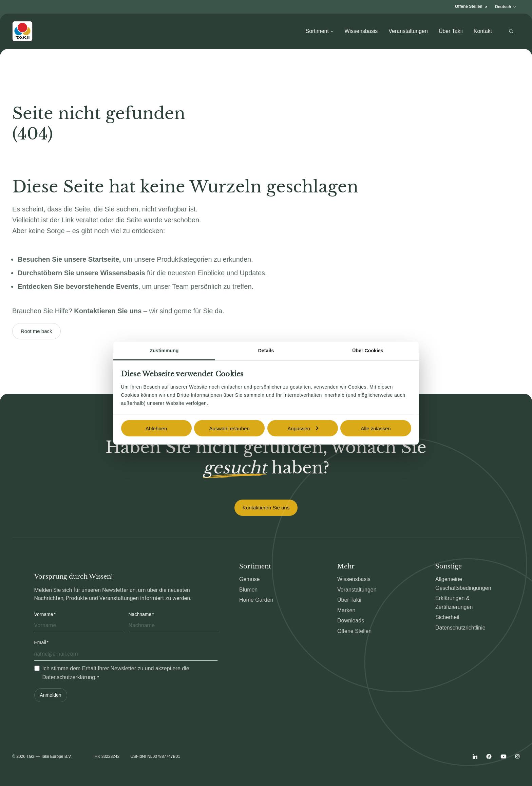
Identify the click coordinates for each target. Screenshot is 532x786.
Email (40, 642)
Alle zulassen (376, 428)
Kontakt (483, 31)
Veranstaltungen (408, 31)
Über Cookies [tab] (368, 351)
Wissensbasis (361, 31)
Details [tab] (266, 351)
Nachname (140, 614)
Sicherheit (447, 617)
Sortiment (319, 31)
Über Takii (451, 31)
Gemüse (249, 579)
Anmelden (51, 695)
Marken (346, 610)
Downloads (351, 621)
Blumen (248, 590)
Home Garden (256, 600)
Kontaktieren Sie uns (266, 508)
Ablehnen (156, 428)
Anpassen (303, 428)
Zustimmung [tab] (164, 351)
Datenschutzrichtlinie (460, 628)
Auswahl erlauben (230, 428)
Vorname (44, 614)
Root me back (36, 331)
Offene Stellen (354, 631)
